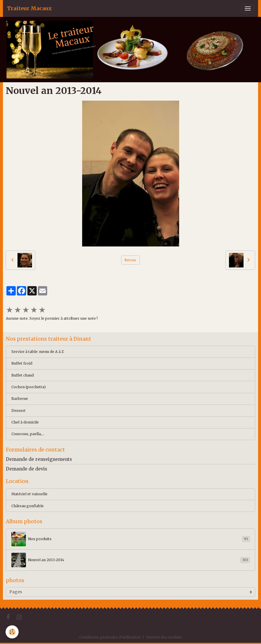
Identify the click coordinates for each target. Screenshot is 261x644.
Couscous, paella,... (28, 434)
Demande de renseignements (39, 459)
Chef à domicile (25, 422)
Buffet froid (22, 363)
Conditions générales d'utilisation (110, 637)
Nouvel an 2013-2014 (131, 560)
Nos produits (131, 539)
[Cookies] (12, 632)
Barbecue (20, 399)
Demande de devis (27, 469)
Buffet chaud (23, 375)
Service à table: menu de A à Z (38, 352)
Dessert (18, 411)
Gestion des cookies (164, 637)
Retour (130, 260)
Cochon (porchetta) (29, 387)
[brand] (29, 8)
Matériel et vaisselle (29, 494)
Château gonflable (28, 506)
